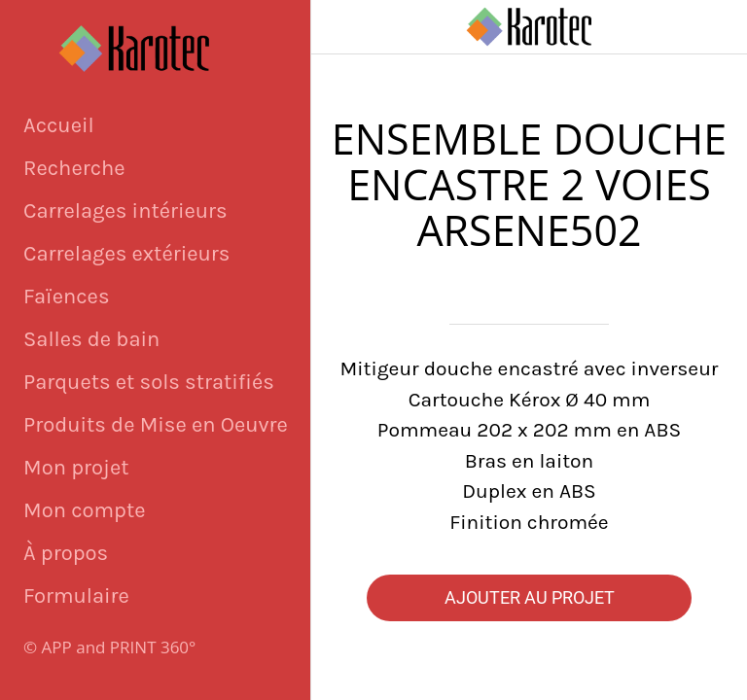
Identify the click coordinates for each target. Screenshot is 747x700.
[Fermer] (338, 27)
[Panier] (720, 27)
